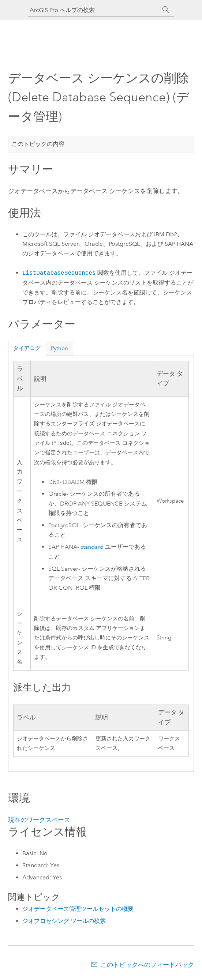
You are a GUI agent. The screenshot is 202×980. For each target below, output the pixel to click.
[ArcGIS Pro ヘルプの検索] (94, 10)
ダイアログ (27, 348)
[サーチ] (166, 10)
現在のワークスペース (39, 821)
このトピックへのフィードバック (147, 965)
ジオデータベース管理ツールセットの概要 (78, 910)
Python (59, 348)
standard (92, 548)
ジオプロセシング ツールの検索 (64, 922)
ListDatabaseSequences (59, 273)
